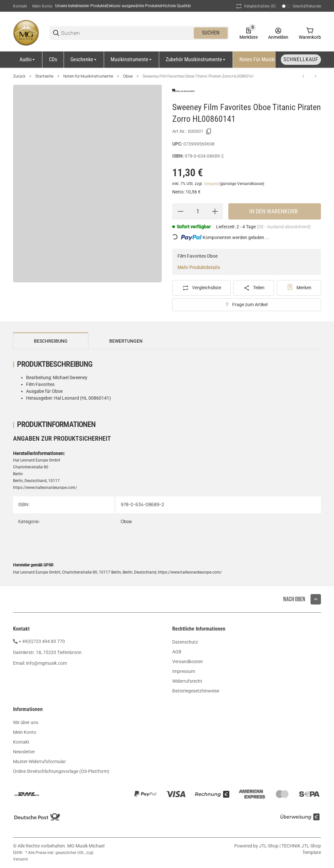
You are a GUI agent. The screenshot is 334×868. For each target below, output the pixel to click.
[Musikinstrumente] (132, 60)
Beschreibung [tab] (51, 341)
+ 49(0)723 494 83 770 (42, 641)
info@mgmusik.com (46, 663)
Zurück (19, 76)
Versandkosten (188, 662)
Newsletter (24, 752)
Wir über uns (26, 722)
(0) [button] (255, 6)
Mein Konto (42, 6)
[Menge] (198, 211)
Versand (212, 184)
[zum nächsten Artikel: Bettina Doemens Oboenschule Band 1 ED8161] (315, 76)
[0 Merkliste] (249, 33)
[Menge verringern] (180, 211)
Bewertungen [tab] (126, 341)
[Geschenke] (84, 60)
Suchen (211, 33)
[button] (316, 599)
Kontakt (20, 6)
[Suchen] (127, 33)
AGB (177, 652)
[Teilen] (254, 288)
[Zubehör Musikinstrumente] (196, 60)
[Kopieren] (209, 132)
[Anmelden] (278, 33)
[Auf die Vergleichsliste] (201, 288)
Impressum (184, 671)
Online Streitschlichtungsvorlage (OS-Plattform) (61, 771)
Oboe (128, 76)
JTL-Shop (269, 846)
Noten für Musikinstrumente (88, 76)
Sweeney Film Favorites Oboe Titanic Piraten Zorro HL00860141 (198, 76)
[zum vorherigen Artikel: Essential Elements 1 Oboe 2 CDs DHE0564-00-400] (303, 76)
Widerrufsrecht (187, 681)
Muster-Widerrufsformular (39, 761)
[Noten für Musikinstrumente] (272, 60)
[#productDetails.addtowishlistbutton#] (299, 288)
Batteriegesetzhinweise (196, 691)
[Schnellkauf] (301, 60)
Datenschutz (185, 642)
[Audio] (28, 60)
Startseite (44, 76)
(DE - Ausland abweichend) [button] (284, 227)
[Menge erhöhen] (215, 211)
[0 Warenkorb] (310, 33)
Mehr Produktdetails (199, 267)
